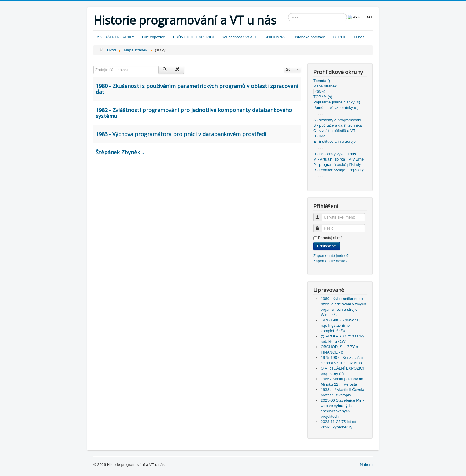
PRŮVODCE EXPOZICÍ (193, 37)
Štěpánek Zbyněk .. (120, 152)
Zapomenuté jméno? (331, 256)
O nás (359, 37)
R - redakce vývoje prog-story (339, 170)
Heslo (320, 226)
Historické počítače (309, 37)
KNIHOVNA (275, 37)
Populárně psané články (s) (337, 102)
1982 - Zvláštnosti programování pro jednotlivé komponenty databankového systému (194, 113)
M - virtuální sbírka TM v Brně (339, 159)
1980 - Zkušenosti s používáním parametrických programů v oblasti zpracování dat (197, 89)
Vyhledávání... (288, 13)
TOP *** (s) (323, 97)
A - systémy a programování (337, 120)
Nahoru (366, 465)
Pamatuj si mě (330, 238)
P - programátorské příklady (337, 165)
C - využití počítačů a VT (334, 131)
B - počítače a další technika (337, 125)
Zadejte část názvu (93, 66)
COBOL (340, 37)
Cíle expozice (154, 37)
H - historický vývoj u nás (335, 154)
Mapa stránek (325, 86)
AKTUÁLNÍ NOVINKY (116, 37)
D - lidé (319, 136)
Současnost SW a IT (239, 37)
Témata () (322, 81)
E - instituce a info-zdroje (334, 141)
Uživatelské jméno (320, 215)
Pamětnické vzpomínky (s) (336, 107)
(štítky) (320, 92)
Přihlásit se (327, 246)
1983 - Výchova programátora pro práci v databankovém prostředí (181, 134)
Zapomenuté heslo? (330, 261)
